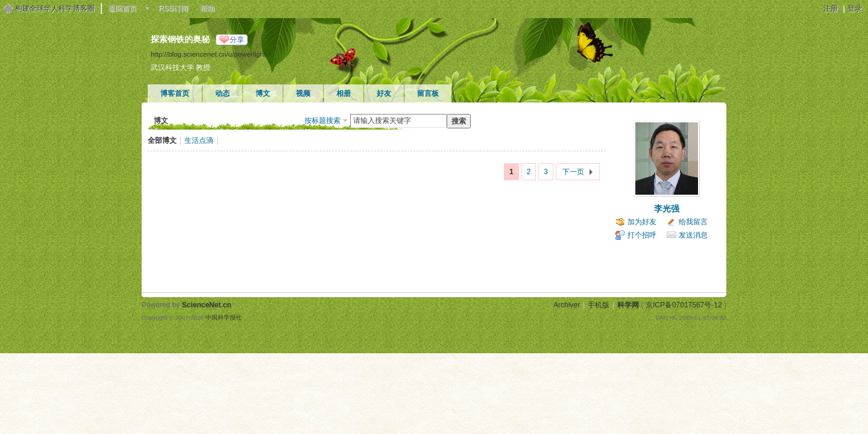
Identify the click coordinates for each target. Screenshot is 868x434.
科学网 (628, 305)
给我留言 (693, 222)
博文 (263, 93)
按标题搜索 (322, 121)
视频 (303, 93)
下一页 (573, 172)
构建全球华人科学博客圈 (55, 8)
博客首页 (175, 93)
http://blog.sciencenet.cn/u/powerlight (208, 54)
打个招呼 (642, 235)
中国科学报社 (224, 317)
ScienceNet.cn (207, 305)
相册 (344, 93)
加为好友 (642, 222)
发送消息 (693, 235)
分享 (237, 40)
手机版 (599, 305)
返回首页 (122, 8)
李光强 (667, 209)
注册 (831, 8)
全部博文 (162, 140)
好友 (384, 93)
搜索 (459, 121)
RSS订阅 (173, 8)
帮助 (207, 8)
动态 (222, 93)
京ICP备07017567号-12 (684, 305)
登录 (855, 8)
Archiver (567, 305)
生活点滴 (199, 140)
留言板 (428, 93)
